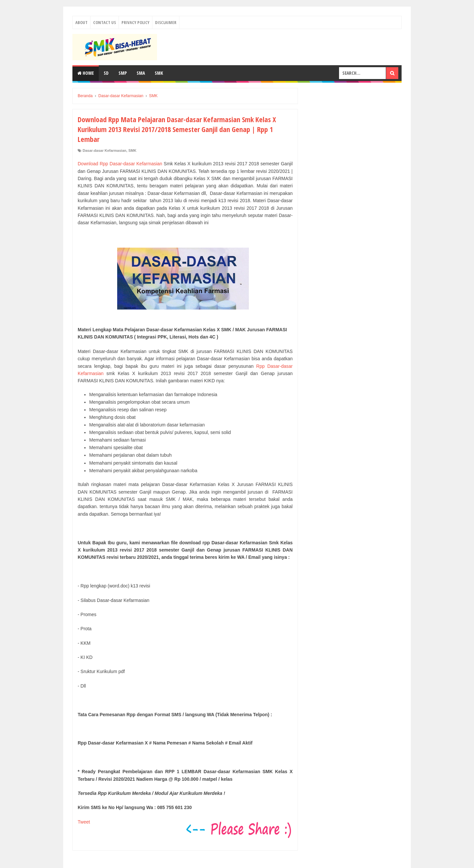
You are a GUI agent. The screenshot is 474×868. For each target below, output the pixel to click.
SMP (123, 73)
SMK (159, 73)
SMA (141, 73)
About (81, 22)
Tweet (84, 822)
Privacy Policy (135, 22)
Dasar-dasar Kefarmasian (105, 150)
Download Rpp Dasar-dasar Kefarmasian (120, 164)
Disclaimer (166, 22)
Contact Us (105, 22)
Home (86, 73)
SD (106, 73)
